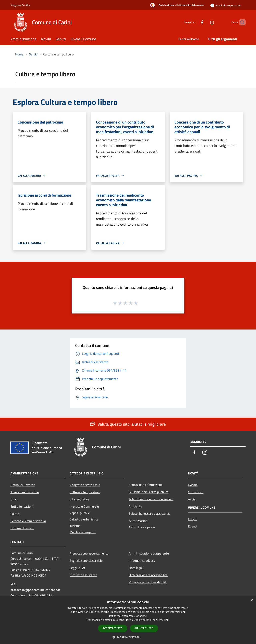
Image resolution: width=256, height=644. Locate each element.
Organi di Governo (23, 485)
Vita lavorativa (79, 499)
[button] (128, 637)
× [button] (251, 600)
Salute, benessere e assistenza (150, 513)
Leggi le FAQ (78, 568)
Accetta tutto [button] (113, 628)
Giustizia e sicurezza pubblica (149, 492)
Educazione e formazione (146, 485)
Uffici (14, 499)
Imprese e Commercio (84, 506)
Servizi (34, 54)
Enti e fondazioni (22, 506)
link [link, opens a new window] (166, 620)
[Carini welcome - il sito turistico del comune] (176, 5)
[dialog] (128, 620)
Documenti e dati (22, 528)
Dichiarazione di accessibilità (148, 575)
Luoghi (193, 519)
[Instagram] (205, 22)
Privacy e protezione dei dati (148, 582)
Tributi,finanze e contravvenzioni (151, 499)
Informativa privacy (142, 561)
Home (19, 54)
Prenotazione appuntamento (89, 553)
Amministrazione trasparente (149, 553)
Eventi (192, 526)
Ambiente (135, 506)
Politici (15, 514)
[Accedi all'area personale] (225, 5)
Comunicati (196, 492)
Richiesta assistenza (83, 575)
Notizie (193, 485)
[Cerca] (241, 22)
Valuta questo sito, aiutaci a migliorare (128, 424)
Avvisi (192, 499)
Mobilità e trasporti (83, 532)
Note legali (136, 568)
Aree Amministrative (25, 492)
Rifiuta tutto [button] (144, 628)
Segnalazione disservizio (86, 561)
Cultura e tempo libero (85, 492)
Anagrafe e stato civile (85, 485)
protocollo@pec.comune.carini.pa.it (35, 590)
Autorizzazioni (138, 521)
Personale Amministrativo (28, 521)
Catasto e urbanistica (84, 519)
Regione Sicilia (20, 5)
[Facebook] (195, 22)
